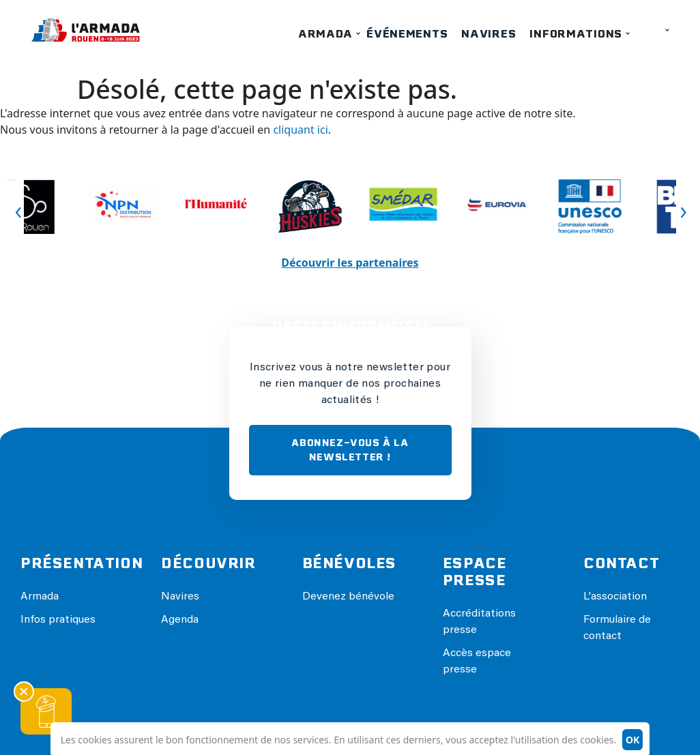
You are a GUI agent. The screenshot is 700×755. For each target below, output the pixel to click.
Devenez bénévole (348, 597)
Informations (576, 34)
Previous (11, 180)
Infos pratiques (58, 620)
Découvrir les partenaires (350, 263)
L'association (615, 597)
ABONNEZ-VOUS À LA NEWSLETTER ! (350, 450)
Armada (325, 34)
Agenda (180, 620)
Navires (488, 34)
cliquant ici (300, 130)
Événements (407, 34)
